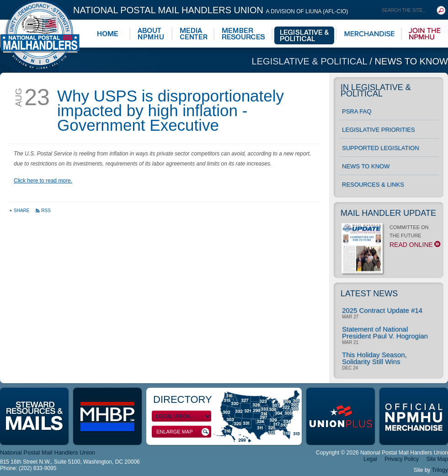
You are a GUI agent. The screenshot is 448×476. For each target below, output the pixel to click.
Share (20, 211)
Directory (183, 399)
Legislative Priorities (378, 130)
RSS (43, 211)
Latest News (369, 294)
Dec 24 (350, 368)
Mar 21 (350, 342)
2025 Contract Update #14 (382, 310)
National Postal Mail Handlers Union (211, 10)
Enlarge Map (183, 432)
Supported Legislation (381, 148)
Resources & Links (373, 185)
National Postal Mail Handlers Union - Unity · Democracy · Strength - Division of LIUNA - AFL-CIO (40, 35)
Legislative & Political (311, 61)
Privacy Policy (402, 459)
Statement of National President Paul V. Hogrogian (385, 332)
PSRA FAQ (357, 111)
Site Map (437, 459)
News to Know (411, 61)
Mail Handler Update (388, 213)
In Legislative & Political (376, 91)
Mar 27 (350, 317)
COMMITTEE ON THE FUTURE (390, 239)
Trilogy (440, 470)
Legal (370, 459)
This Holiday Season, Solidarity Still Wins (374, 358)
